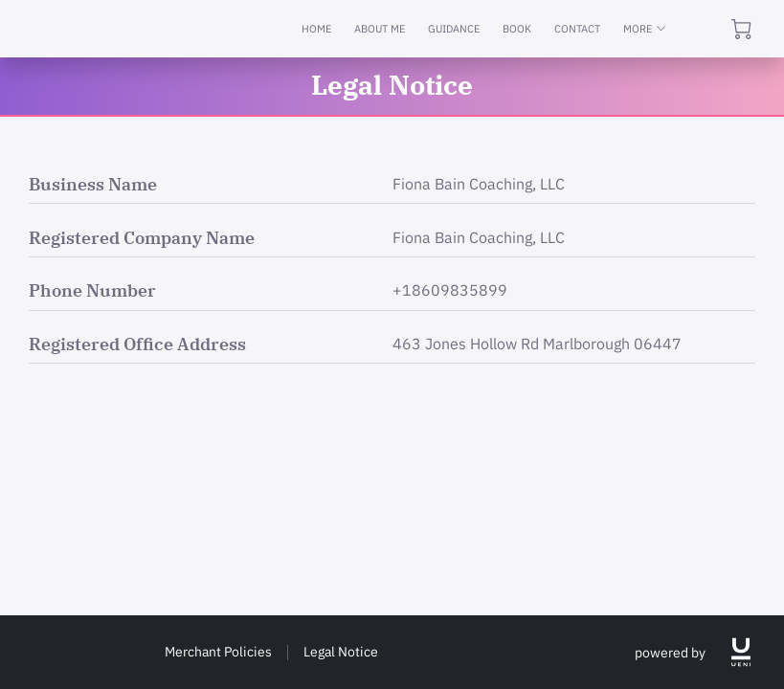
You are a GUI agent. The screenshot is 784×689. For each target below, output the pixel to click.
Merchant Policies (218, 651)
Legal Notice (341, 651)
